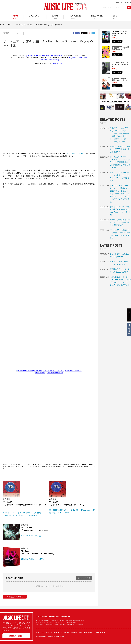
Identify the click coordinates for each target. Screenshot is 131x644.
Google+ (90, 33)
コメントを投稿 (84, 578)
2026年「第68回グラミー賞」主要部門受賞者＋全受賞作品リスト (120, 149)
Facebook (129, 329)
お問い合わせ (88, 632)
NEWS (10, 25)
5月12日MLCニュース (76, 154)
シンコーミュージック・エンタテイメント (57, 617)
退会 (80, 632)
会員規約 (74, 632)
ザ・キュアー (18, 33)
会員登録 (67, 632)
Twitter (84, 33)
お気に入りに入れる (15, 597)
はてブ (93, 33)
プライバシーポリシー (101, 632)
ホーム (2, 25)
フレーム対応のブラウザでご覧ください (49, 100)
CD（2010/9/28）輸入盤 (31, 536)
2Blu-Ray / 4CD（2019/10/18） (34, 559)
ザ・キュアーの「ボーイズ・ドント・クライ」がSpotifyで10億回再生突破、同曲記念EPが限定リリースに (120, 162)
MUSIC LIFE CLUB (65, 7)
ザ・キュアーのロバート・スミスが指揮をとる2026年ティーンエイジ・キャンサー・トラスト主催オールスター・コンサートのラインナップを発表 (120, 194)
